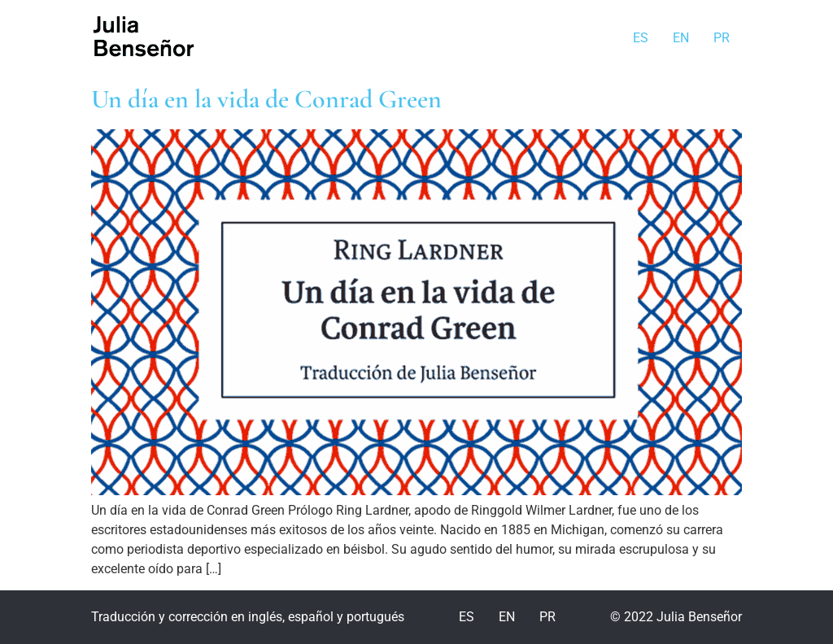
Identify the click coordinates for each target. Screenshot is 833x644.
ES (641, 38)
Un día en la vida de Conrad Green (266, 99)
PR (722, 38)
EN (681, 38)
